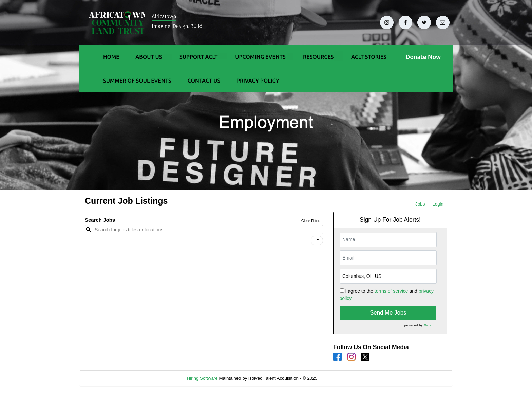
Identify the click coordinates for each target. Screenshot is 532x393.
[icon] (318, 240)
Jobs (420, 204)
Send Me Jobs (388, 313)
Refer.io (430, 325)
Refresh (337, 378)
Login (438, 204)
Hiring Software (202, 378)
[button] (317, 240)
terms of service (391, 291)
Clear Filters (311, 221)
